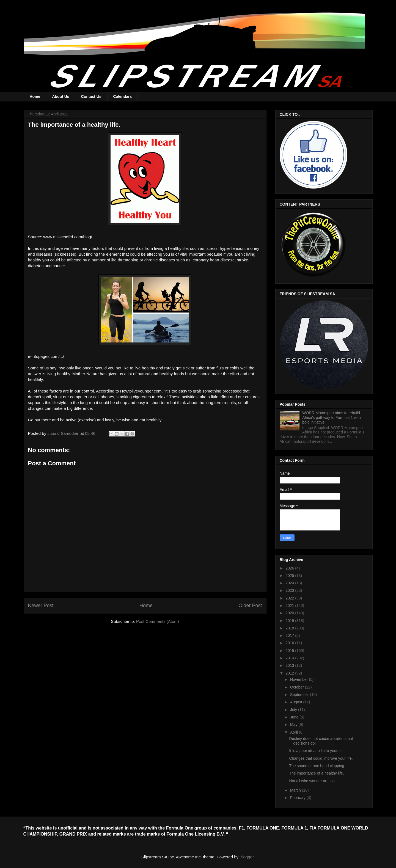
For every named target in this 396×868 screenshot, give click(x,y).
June (295, 717)
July (294, 710)
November (299, 679)
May (294, 725)
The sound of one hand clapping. (317, 766)
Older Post (250, 606)
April (295, 732)
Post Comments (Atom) (158, 621)
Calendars (123, 96)
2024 (290, 583)
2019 (290, 621)
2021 (290, 606)
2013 (290, 665)
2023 (290, 590)
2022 (290, 598)
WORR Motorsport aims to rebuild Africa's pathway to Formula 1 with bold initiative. (332, 418)
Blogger (247, 857)
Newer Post (41, 606)
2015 (290, 651)
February (298, 798)
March (296, 790)
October (298, 687)
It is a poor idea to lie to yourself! (317, 751)
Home (35, 96)
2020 (290, 613)
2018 (290, 628)
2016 (290, 643)
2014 (290, 658)
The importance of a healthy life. (316, 773)
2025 (290, 576)
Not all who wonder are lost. (313, 781)
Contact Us (91, 96)
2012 (290, 673)
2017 (290, 635)
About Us (61, 96)
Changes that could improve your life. (321, 758)
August (297, 702)
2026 (290, 568)
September (300, 695)
